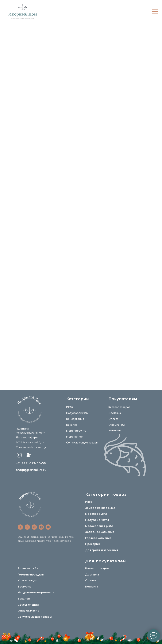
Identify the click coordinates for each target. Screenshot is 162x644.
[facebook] (20, 527)
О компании (117, 425)
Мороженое (74, 437)
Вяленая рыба (28, 568)
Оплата (113, 419)
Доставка (115, 413)
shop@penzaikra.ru (31, 470)
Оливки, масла (28, 611)
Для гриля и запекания (102, 550)
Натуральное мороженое (36, 592)
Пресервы (93, 544)
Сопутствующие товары (82, 443)
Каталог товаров (119, 407)
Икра (70, 407)
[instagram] (41, 527)
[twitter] (27, 527)
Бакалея (72, 425)
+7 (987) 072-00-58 (31, 463)
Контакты (115, 430)
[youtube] (48, 527)
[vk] (34, 527)
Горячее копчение (98, 538)
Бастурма (25, 587)
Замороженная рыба (100, 508)
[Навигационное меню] (155, 12)
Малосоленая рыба (99, 526)
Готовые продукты (31, 575)
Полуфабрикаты (77, 413)
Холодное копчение (100, 532)
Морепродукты (76, 431)
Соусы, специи (28, 605)
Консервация (75, 419)
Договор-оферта (27, 437)
